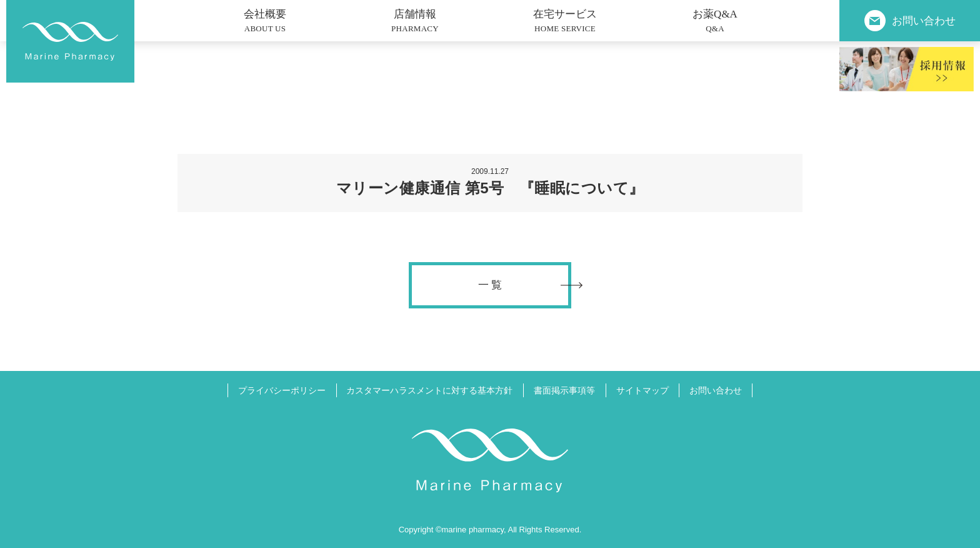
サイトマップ (642, 390)
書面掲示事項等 (564, 390)
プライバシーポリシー (282, 390)
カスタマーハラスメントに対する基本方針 (429, 390)
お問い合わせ (716, 390)
